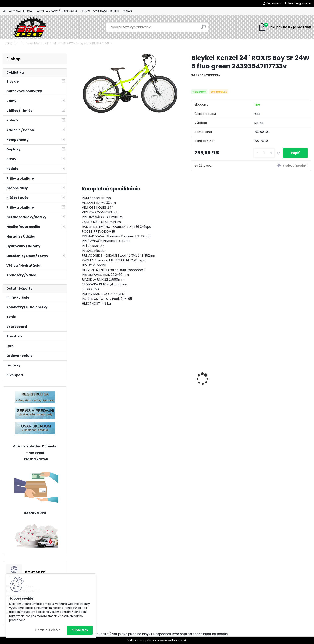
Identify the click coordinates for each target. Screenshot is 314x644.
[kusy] (264, 153)
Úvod (9, 43)
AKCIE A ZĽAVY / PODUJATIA (57, 11)
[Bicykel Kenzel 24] (130, 83)
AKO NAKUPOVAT (21, 11)
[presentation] (84, 372)
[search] (204, 29)
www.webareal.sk (173, 640)
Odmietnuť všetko (48, 630)
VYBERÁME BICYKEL (106, 11)
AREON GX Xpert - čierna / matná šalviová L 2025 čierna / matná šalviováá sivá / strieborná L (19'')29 (225, 369)
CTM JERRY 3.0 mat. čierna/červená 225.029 (280, 381)
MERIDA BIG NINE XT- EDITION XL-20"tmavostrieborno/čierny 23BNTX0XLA (109, 382)
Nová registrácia (300, 3)
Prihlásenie (274, 3)
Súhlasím (80, 630)
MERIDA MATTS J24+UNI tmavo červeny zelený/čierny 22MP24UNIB (167, 382)
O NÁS (127, 11)
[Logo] (31, 27)
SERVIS (85, 11)
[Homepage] (4, 11)
